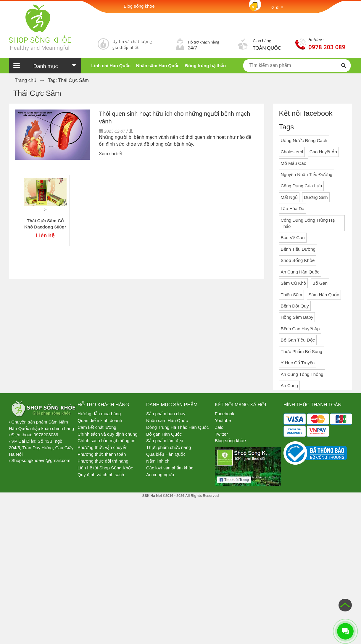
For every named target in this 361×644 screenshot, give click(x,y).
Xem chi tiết (110, 153)
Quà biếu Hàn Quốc (166, 454)
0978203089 (46, 435)
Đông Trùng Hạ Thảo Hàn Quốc (178, 427)
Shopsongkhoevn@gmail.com (41, 460)
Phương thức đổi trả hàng (103, 461)
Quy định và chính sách (101, 475)
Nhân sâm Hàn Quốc (158, 66)
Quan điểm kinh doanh (100, 420)
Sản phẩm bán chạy (166, 414)
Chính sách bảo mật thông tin (106, 441)
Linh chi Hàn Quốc (111, 66)
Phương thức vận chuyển (102, 447)
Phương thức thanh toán (102, 454)
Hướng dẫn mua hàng (99, 414)
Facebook (225, 414)
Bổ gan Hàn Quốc (164, 434)
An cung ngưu (160, 475)
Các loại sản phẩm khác (170, 468)
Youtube (223, 420)
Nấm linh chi (158, 461)
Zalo (219, 427)
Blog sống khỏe (230, 441)
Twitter (221, 434)
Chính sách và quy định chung (107, 434)
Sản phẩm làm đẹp (165, 441)
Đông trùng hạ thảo (205, 66)
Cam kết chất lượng (97, 427)
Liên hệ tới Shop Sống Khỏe (105, 468)
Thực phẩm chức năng (169, 447)
